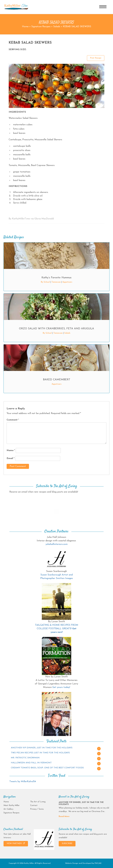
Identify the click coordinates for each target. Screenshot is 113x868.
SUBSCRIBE (67, 844)
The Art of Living (38, 802)
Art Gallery (8, 809)
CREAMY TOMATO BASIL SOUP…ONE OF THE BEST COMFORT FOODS (47, 768)
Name (11, 450)
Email (11, 458)
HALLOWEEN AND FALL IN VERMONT (31, 763)
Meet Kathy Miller (12, 805)
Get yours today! (61, 687)
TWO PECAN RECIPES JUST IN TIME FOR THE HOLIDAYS (40, 753)
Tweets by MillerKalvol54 (23, 782)
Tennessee (56, 282)
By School (45, 282)
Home (25, 27)
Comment (13, 420)
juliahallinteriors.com (57, 544)
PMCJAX (98, 863)
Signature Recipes (41, 27)
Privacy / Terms (37, 809)
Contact (34, 805)
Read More (64, 816)
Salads (57, 27)
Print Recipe (96, 58)
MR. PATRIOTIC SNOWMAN (25, 758)
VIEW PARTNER (16, 843)
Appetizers (67, 282)
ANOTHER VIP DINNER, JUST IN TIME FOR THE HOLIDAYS (42, 748)
